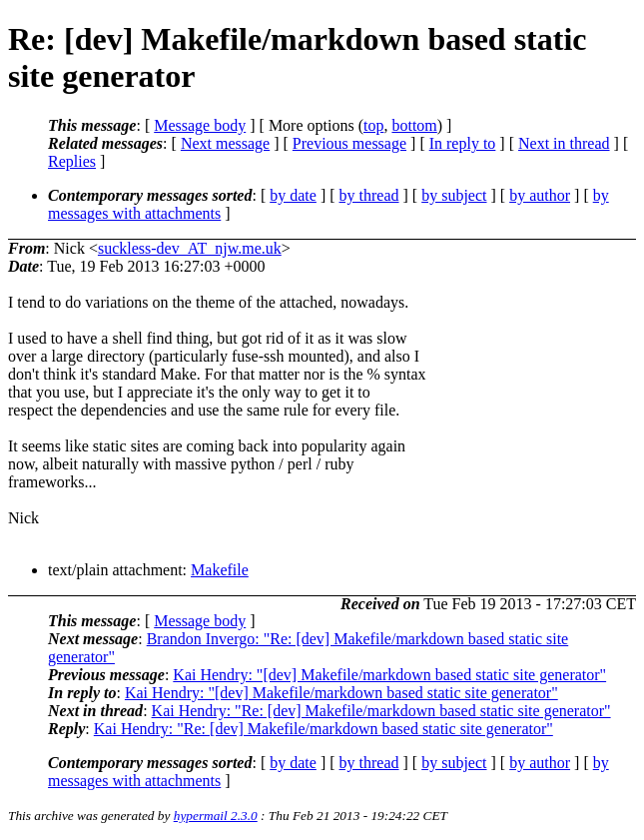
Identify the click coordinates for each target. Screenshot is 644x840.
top (373, 125)
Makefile (220, 570)
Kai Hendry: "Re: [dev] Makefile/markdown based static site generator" (381, 711)
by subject (454, 195)
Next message (225, 143)
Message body (200, 125)
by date (293, 195)
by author (540, 195)
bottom (414, 125)
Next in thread (564, 143)
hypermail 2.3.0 (216, 816)
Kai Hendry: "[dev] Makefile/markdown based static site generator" (389, 675)
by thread (369, 195)
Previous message (349, 143)
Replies (72, 161)
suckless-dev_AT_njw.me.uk (190, 248)
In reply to (463, 143)
